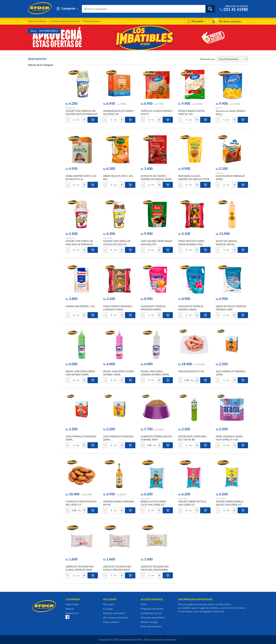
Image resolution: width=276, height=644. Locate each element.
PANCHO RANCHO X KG (191, 371)
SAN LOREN (145, 499)
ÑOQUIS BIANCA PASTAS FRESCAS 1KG (191, 113)
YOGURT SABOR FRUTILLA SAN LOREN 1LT (192, 503)
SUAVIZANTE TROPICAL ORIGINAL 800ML (191, 308)
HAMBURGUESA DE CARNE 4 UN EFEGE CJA (119, 113)
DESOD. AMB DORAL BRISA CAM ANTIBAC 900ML (80, 373)
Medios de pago (149, 622)
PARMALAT (70, 108)
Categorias (67, 9)
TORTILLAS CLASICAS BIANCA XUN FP (156, 113)
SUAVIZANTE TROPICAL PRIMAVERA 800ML (153, 308)
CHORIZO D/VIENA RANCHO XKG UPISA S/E (81, 503)
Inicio (34, 31)
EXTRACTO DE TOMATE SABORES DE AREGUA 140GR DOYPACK (156, 179)
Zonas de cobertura (151, 626)
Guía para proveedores (153, 617)
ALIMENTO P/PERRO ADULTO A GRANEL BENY (156, 438)
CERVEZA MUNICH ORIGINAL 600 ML (119, 503)
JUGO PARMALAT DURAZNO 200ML (118, 438)
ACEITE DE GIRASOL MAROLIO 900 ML (226, 243)
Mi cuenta (197, 22)
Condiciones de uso (151, 613)
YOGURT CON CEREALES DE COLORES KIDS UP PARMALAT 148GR (81, 114)
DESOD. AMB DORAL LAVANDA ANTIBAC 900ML (155, 373)
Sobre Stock (72, 604)
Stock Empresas (92, 21)
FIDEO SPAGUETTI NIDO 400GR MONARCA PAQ (191, 243)
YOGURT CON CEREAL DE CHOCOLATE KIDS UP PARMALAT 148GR (117, 244)
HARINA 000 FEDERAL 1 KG (80, 306)
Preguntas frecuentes (152, 609)
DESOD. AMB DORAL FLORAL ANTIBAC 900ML (119, 373)
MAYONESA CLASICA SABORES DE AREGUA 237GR (194, 178)
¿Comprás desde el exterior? (65, 21)
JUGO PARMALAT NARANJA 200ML (231, 373)
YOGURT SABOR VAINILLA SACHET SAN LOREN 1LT (230, 503)
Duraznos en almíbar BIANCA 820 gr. (231, 113)
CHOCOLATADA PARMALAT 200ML (230, 178)
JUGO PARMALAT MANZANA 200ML (81, 438)
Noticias (70, 609)
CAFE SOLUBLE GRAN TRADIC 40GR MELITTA (157, 243)
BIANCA (219, 108)
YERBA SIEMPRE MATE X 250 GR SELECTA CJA (81, 178)
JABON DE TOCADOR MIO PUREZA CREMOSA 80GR (117, 568)
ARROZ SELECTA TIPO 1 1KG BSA (118, 178)
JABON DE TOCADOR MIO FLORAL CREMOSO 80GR (80, 568)
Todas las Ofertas (37, 21)
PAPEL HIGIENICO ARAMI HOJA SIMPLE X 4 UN (229, 438)
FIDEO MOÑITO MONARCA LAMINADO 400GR (118, 308)
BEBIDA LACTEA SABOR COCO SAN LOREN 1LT (153, 503)
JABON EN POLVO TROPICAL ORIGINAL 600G (231, 308)
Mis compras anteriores (116, 617)
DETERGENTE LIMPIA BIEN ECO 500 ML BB (192, 438)
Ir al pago (108, 609)
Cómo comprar (111, 622)
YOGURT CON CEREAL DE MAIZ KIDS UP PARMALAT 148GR (79, 244)
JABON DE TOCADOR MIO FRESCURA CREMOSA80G (155, 568)
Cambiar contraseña (114, 613)
